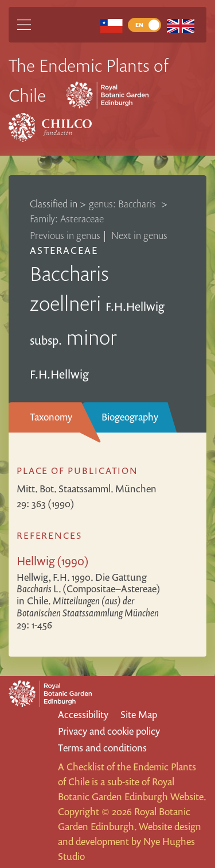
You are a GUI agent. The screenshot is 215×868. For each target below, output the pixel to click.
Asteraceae (64, 250)
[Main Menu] (24, 25)
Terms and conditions (102, 748)
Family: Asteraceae (67, 219)
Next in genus (139, 235)
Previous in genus (65, 235)
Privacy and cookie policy (109, 731)
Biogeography (130, 417)
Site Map (139, 714)
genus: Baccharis (124, 204)
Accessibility (83, 714)
